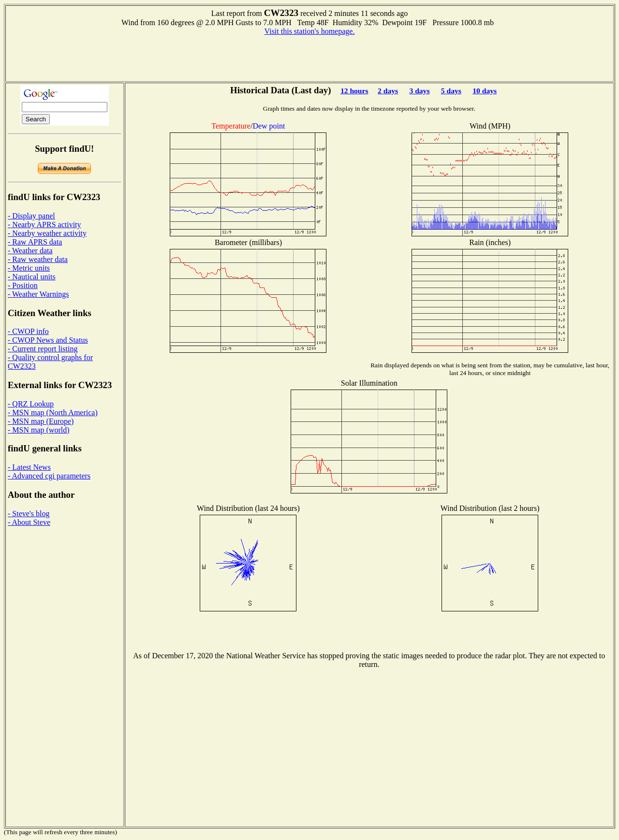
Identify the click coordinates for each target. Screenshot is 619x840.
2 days (388, 91)
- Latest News (29, 467)
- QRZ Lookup (31, 404)
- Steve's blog (29, 514)
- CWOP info (28, 331)
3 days (419, 91)
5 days (451, 91)
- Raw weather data (38, 259)
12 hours (354, 91)
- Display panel (31, 216)
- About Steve (29, 522)
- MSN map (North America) (53, 413)
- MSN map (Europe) (41, 421)
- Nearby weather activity (47, 233)
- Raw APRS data (35, 242)
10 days (485, 91)
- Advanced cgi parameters (49, 476)
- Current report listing (43, 349)
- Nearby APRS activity (44, 224)
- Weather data (30, 251)
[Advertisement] (309, 58)
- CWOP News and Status (48, 340)
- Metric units (29, 268)
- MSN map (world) (39, 430)
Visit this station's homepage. (310, 31)
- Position (23, 285)
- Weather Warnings (38, 294)
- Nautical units (32, 277)
